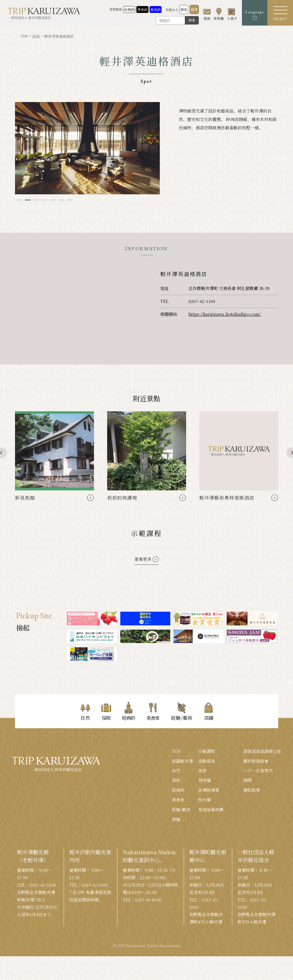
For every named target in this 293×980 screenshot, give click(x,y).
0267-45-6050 (148, 900)
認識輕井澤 (182, 761)
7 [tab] (70, 200)
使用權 (205, 781)
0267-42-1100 (202, 301)
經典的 (178, 790)
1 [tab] (19, 200)
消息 (202, 771)
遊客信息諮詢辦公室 (262, 751)
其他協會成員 (211, 810)
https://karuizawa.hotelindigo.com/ (225, 314)
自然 (176, 771)
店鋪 (176, 820)
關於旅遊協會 (256, 761)
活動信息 (207, 761)
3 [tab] (36, 200)
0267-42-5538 (43, 885)
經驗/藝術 (181, 810)
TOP (176, 751)
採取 (176, 781)
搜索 (190, 20)
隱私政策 (252, 790)
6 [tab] (61, 200)
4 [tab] (44, 200)
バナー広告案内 (258, 771)
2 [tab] (28, 200)
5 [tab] (53, 200)
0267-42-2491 (95, 885)
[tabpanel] (87, 148)
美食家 (178, 800)
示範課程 (207, 751)
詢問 (247, 781)
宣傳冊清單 (209, 790)
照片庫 (205, 800)
